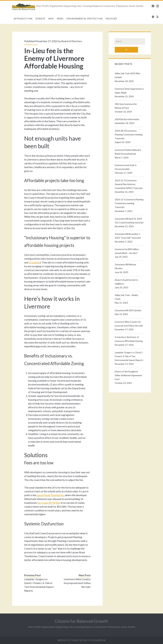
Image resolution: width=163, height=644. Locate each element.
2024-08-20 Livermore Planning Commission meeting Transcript (129, 135)
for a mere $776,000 (49, 503)
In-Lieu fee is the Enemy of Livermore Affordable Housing (129, 339)
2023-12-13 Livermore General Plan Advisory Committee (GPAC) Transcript (129, 184)
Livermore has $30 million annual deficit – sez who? (127, 251)
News (60, 19)
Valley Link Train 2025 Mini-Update (128, 75)
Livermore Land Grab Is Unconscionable (126, 167)
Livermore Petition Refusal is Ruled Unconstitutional (128, 152)
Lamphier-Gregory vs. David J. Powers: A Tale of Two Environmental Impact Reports (39, 585)
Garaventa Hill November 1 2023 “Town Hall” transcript (128, 236)
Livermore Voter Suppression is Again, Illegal (129, 91)
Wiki (51, 19)
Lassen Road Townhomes (50, 495)
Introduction (23, 19)
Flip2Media (97, 640)
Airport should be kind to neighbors (126, 282)
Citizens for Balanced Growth (81, 621)
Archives (111, 19)
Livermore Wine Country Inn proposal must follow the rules (77, 583)
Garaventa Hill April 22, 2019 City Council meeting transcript (129, 221)
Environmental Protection (85, 19)
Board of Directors (72, 41)
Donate (40, 19)
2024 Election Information (127, 119)
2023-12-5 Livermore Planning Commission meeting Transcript (129, 203)
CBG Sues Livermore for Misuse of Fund (126, 106)
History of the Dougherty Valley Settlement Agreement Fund (128, 375)
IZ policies (34, 262)
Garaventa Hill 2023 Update (128, 310)
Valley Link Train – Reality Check (126, 297)
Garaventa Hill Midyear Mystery (126, 266)
